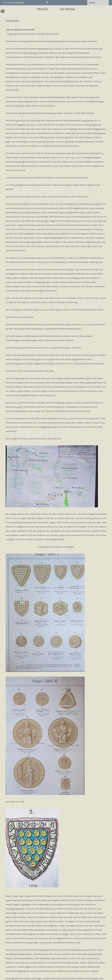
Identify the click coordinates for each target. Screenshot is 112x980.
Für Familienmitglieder (14, 3)
